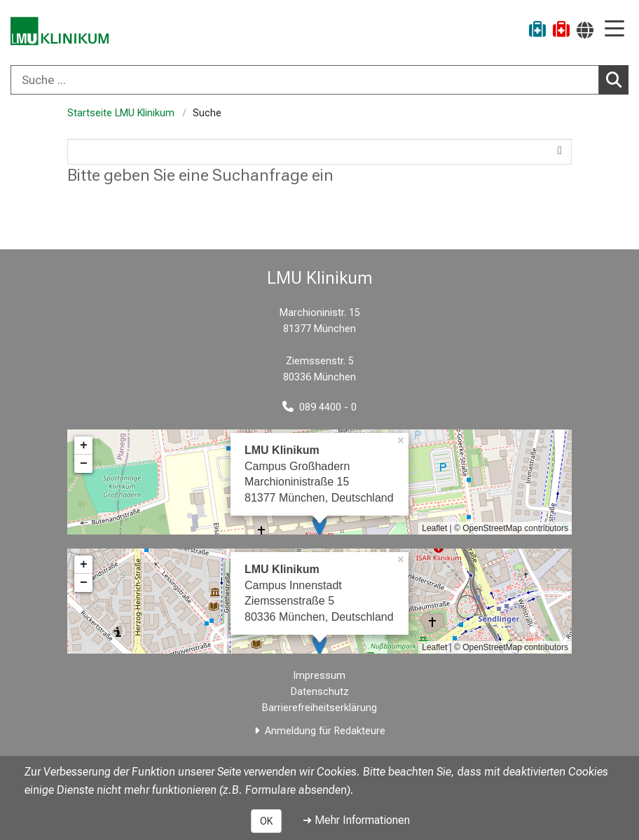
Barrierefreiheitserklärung (319, 708)
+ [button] (84, 446)
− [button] (84, 464)
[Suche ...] (305, 80)
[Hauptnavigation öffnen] (614, 30)
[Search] (319, 152)
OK (266, 821)
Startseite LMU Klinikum (121, 113)
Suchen (617, 79)
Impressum (319, 676)
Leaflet (434, 528)
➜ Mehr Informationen (356, 820)
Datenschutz (320, 692)
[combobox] (319, 80)
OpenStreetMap (492, 528)
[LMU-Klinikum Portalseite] (60, 31)
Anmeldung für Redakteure (325, 731)
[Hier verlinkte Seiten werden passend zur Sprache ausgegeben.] (585, 30)
